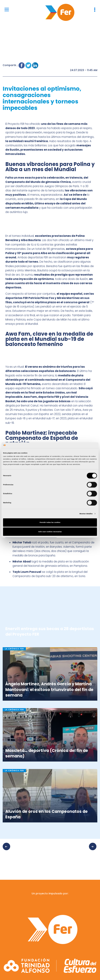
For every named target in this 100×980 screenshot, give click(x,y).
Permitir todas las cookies (50, 523)
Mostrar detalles (86, 514)
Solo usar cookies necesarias (50, 532)
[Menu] (7, 9)
